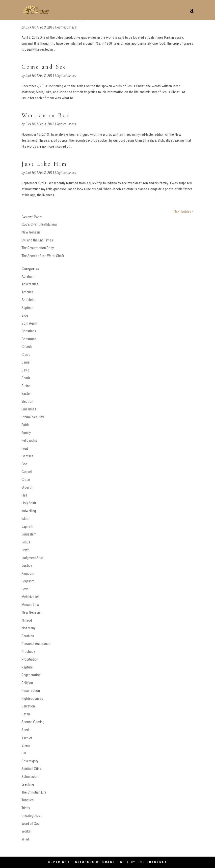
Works (26, 831)
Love (25, 589)
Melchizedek (31, 597)
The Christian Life (34, 792)
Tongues (28, 800)
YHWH (26, 839)
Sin (24, 753)
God (25, 464)
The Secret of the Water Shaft (43, 256)
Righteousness (66, 27)
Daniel (26, 362)
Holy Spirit (29, 503)
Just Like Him (44, 164)
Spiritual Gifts (31, 769)
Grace (26, 480)
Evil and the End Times (37, 240)
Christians (29, 331)
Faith (25, 425)
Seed (25, 730)
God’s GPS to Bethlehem (39, 225)
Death (26, 378)
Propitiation (30, 659)
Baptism (27, 308)
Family (26, 433)
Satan (26, 714)
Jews (26, 550)
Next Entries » (184, 211)
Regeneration (31, 675)
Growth (27, 487)
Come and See (44, 67)
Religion (27, 683)
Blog (25, 315)
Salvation (28, 706)
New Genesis (31, 232)
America (27, 292)
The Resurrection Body (38, 248)
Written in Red (46, 116)
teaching (28, 784)
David (25, 370)
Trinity (26, 808)
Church (27, 347)
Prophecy (28, 652)
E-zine (26, 386)
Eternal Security (33, 417)
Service (27, 737)
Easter (26, 394)
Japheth (27, 527)
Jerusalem (29, 534)
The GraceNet (152, 862)
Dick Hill (31, 27)
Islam (25, 519)
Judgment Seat (32, 558)
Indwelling (29, 511)
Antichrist (29, 300)
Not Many (28, 628)
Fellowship (29, 440)
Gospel (27, 472)
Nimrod (27, 620)
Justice (27, 566)
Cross (26, 355)
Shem (26, 745)
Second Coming (33, 722)
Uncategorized (32, 816)
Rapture (27, 667)
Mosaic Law (30, 605)
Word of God (31, 824)
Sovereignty (30, 761)
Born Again (29, 323)
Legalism (28, 581)
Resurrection (31, 691)
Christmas (29, 339)
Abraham (28, 276)
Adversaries (30, 284)
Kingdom (28, 573)
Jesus (26, 542)
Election (27, 401)
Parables (28, 636)
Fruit (25, 448)
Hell (24, 495)
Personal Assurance (36, 644)
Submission (30, 777)
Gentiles (27, 456)
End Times (29, 409)
